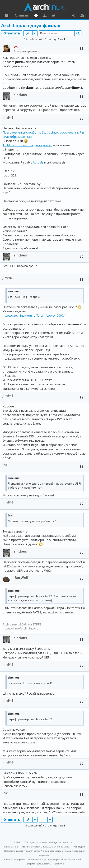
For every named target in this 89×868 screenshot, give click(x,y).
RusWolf (21, 577)
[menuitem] (38, 864)
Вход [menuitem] (75, 16)
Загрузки (46, 16)
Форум (37, 16)
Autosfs (38, 162)
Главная (21, 15)
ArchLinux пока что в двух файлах (27, 145)
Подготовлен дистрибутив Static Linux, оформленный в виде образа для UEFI (43, 134)
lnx (5, 465)
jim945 (8, 117)
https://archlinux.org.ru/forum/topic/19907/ (34, 315)
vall (17, 47)
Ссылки (8, 16)
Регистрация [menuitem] (83, 16)
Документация (54, 16)
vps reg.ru (79, 847)
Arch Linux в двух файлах (31, 25)
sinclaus (20, 95)
